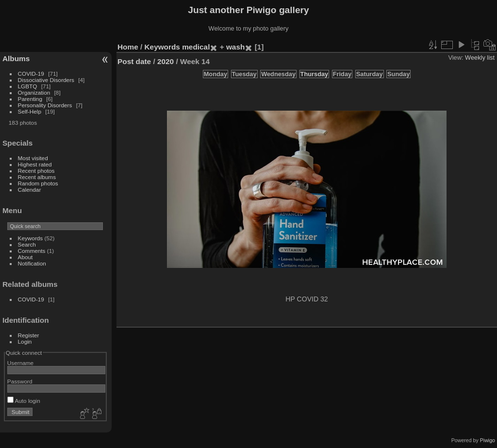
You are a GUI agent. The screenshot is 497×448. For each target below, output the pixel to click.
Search (27, 244)
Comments (32, 251)
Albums (16, 58)
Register (29, 335)
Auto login (24, 401)
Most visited (33, 158)
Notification (32, 263)
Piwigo (488, 440)
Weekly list (480, 58)
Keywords (31, 238)
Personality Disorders (45, 105)
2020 (166, 61)
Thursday (315, 74)
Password (20, 381)
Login (25, 341)
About (25, 257)
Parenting (30, 99)
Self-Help (30, 111)
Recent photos (36, 171)
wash (235, 47)
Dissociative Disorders (46, 80)
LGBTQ (28, 86)
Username (20, 363)
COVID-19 (31, 74)
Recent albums (37, 177)
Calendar (30, 190)
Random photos (38, 183)
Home (128, 47)
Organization (34, 92)
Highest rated (35, 164)
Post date (134, 61)
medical (196, 47)
